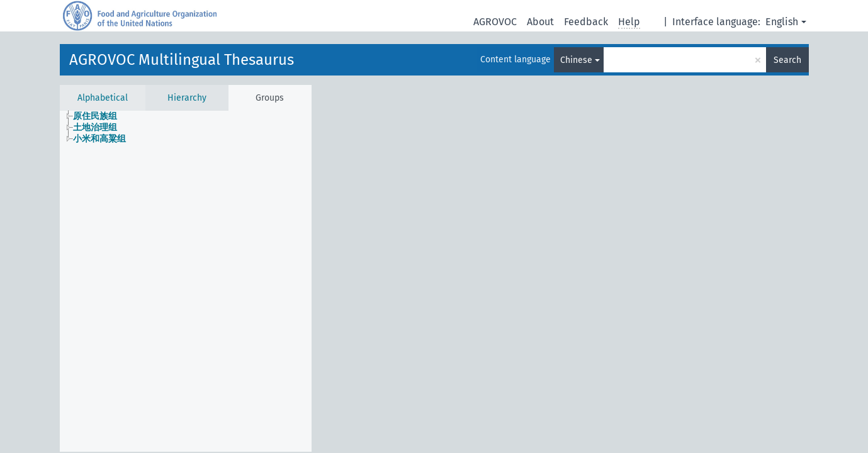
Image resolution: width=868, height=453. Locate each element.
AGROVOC (495, 22)
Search (787, 60)
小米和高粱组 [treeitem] (99, 139)
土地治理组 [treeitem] (95, 127)
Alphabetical (103, 98)
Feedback (586, 22)
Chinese (576, 60)
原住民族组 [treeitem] (95, 116)
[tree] (186, 128)
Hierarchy (187, 98)
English (782, 22)
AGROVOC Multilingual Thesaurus (182, 60)
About (540, 22)
